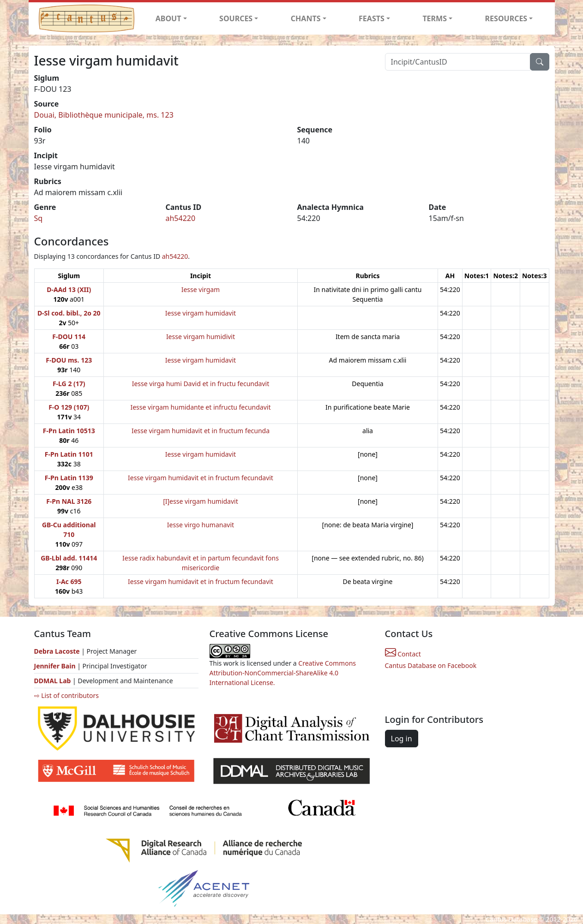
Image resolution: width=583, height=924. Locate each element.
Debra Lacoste (57, 651)
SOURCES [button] (236, 18)
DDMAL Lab (53, 681)
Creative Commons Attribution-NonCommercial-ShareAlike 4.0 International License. (283, 673)
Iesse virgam (201, 289)
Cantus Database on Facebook (431, 665)
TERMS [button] (435, 18)
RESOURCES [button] (506, 18)
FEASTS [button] (372, 18)
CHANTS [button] (306, 18)
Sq (39, 218)
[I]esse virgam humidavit (201, 501)
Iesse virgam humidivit (201, 337)
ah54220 (181, 218)
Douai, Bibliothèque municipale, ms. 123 (104, 115)
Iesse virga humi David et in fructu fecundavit (201, 384)
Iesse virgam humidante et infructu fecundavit (200, 407)
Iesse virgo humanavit (201, 525)
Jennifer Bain (56, 666)
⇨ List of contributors (66, 695)
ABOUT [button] (168, 18)
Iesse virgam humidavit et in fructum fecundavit (201, 478)
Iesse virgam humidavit (201, 313)
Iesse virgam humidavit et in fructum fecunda (201, 431)
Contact (403, 654)
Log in (402, 739)
